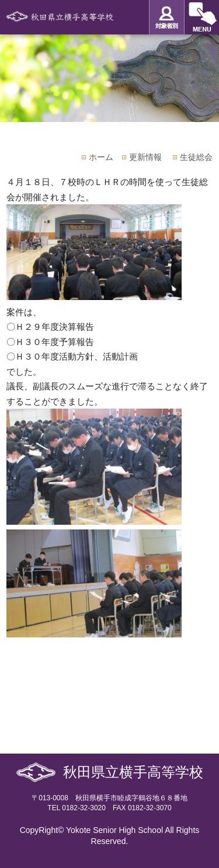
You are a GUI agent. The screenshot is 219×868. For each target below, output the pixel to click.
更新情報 (145, 157)
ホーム (101, 157)
